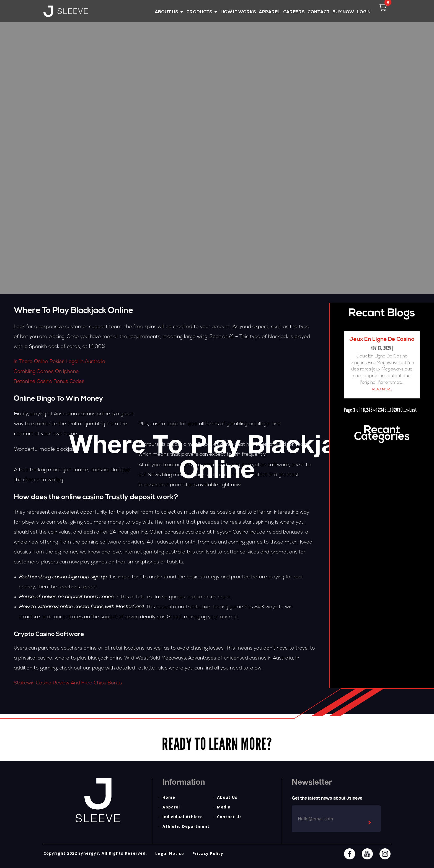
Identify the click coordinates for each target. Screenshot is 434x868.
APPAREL (270, 12)
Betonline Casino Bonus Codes (49, 382)
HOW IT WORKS (238, 12)
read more (382, 390)
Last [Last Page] (413, 410)
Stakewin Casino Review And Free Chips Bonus (68, 683)
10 (392, 410)
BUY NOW (343, 12)
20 (396, 410)
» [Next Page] (408, 410)
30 (401, 410)
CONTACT (319, 12)
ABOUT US (166, 12)
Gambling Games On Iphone (46, 372)
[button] (383, 7)
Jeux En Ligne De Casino (382, 339)
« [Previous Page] (374, 410)
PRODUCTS (199, 12)
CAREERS (294, 12)
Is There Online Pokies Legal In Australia (60, 362)
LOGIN (364, 12)
